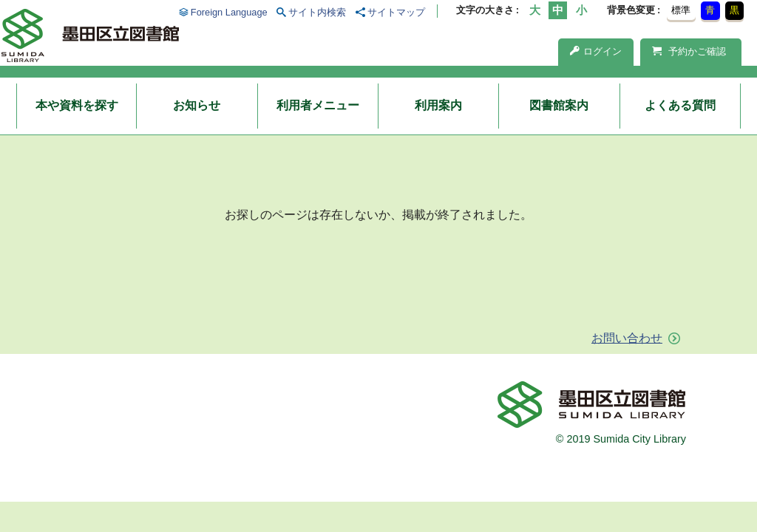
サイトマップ (396, 12)
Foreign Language (229, 12)
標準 (681, 10)
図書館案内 (559, 105)
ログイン (596, 51)
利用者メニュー (318, 105)
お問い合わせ (627, 338)
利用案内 (438, 105)
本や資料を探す (77, 105)
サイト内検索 (317, 12)
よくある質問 (680, 105)
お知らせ (197, 105)
